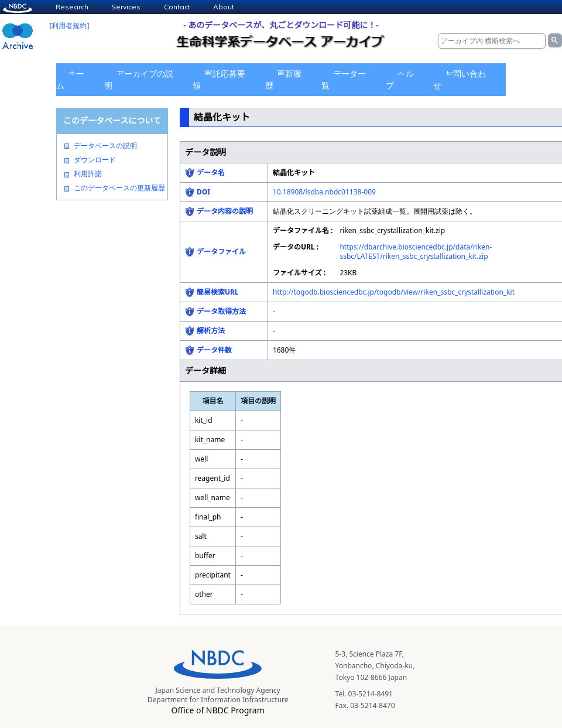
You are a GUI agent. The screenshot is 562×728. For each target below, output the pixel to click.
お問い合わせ (460, 79)
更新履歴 (283, 79)
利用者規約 (69, 25)
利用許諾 (88, 174)
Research (72, 7)
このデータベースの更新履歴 (119, 188)
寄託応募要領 (219, 79)
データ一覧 (344, 79)
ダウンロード (95, 160)
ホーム (70, 79)
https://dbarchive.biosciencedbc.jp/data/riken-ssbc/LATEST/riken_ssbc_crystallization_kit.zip (416, 252)
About (224, 7)
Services (126, 7)
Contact (177, 7)
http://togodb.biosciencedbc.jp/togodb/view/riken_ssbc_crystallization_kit (394, 292)
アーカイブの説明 (139, 79)
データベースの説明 (105, 146)
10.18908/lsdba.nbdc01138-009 (324, 192)
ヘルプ (400, 79)
